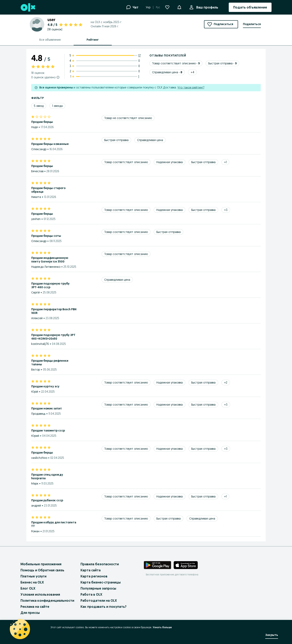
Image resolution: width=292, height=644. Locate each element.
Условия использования (40, 594)
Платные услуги (33, 576)
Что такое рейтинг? (191, 87)
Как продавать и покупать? (104, 607)
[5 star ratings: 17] (105, 55)
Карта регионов (94, 576)
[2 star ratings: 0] (105, 71)
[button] (179, 7)
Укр (148, 7)
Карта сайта (91, 570)
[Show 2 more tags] (226, 383)
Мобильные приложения (41, 564)
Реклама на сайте (35, 607)
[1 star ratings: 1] (105, 77)
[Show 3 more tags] (226, 210)
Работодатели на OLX (99, 600)
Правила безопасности (100, 564)
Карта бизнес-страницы (101, 582)
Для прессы (30, 613)
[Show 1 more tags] (225, 162)
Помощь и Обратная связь (42, 570)
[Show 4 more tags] (192, 72)
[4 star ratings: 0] (105, 61)
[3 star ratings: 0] (105, 66)
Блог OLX (28, 588)
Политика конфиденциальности (47, 600)
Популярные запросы (98, 588)
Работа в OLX (91, 594)
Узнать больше (162, 627)
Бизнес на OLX (32, 582)
